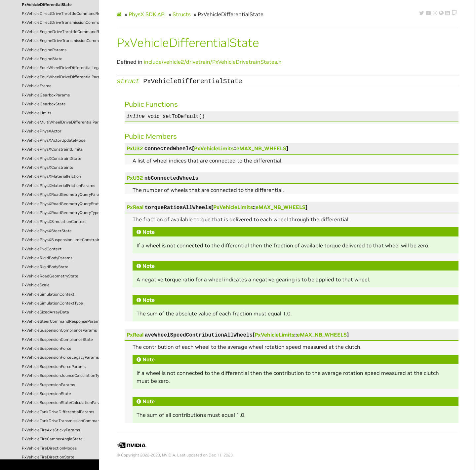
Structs (182, 14)
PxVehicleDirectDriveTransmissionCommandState (60, 22)
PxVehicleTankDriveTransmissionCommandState (60, 421)
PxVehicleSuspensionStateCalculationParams (60, 403)
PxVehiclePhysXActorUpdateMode (54, 140)
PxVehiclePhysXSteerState (47, 231)
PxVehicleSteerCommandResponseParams (60, 321)
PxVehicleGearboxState (44, 104)
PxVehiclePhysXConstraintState (52, 159)
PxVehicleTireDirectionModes (49, 448)
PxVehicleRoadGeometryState (50, 276)
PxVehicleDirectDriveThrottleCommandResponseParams (60, 14)
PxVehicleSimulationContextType (52, 303)
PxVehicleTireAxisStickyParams (51, 430)
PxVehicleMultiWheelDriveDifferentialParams (60, 122)
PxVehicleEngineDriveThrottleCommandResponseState (60, 32)
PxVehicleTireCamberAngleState (52, 439)
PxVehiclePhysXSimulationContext (54, 222)
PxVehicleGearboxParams (46, 95)
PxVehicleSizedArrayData (45, 312)
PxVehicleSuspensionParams (48, 385)
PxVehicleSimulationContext (48, 294)
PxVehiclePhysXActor (42, 131)
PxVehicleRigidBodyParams (47, 258)
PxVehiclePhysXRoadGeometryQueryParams (60, 195)
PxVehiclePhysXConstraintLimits (52, 149)
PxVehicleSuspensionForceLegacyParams (60, 357)
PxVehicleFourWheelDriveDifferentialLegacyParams (60, 68)
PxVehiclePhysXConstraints (47, 167)
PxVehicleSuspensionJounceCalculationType (60, 376)
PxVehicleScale (36, 285)
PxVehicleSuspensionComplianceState (57, 340)
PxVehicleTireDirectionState (48, 457)
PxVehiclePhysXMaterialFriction (51, 176)
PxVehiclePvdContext (42, 249)
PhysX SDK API (147, 14)
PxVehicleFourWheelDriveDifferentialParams (60, 77)
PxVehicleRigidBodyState (45, 267)
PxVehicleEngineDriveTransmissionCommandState (60, 41)
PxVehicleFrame (37, 86)
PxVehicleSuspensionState (46, 394)
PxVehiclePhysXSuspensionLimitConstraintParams (60, 240)
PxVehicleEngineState (42, 59)
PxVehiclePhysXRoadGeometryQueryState (60, 204)
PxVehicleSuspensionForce (47, 348)
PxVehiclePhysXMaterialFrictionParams (59, 186)
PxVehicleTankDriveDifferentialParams (58, 412)
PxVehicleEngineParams (44, 50)
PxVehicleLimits (37, 113)
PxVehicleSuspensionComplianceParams (59, 330)
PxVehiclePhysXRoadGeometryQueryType (60, 213)
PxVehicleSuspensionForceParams (54, 367)
